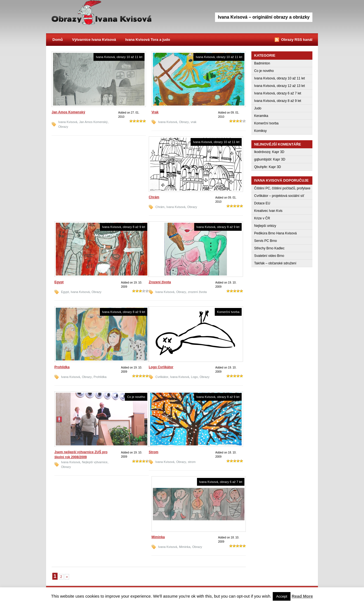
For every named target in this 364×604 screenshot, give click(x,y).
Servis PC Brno (266, 241)
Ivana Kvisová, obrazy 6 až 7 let (221, 482)
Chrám (154, 197)
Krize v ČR (262, 218)
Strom (154, 452)
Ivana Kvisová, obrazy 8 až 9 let (124, 227)
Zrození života (160, 282)
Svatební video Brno (269, 256)
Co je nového (136, 397)
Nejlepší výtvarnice (95, 462)
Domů (58, 40)
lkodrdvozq (262, 152)
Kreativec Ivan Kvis (268, 211)
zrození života (197, 292)
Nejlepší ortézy (265, 226)
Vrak (155, 112)
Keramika (261, 116)
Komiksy (260, 131)
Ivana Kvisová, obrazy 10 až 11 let (119, 57)
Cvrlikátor (162, 377)
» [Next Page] (67, 577)
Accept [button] (282, 596)
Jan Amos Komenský (68, 112)
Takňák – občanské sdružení (275, 263)
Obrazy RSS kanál (297, 40)
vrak (194, 122)
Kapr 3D (278, 152)
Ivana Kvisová (68, 122)
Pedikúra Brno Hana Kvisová (275, 233)
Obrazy (102, 14)
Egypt (59, 282)
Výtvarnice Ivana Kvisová (94, 40)
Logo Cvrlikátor (161, 367)
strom (192, 462)
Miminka (158, 537)
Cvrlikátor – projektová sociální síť (279, 196)
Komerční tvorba (228, 312)
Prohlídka (62, 367)
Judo (258, 108)
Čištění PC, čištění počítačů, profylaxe (282, 188)
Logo (194, 377)
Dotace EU (262, 203)
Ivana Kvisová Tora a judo (148, 40)
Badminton (262, 63)
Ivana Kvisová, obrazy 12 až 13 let (280, 86)
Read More (302, 596)
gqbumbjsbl (263, 159)
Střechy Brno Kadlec (269, 248)
